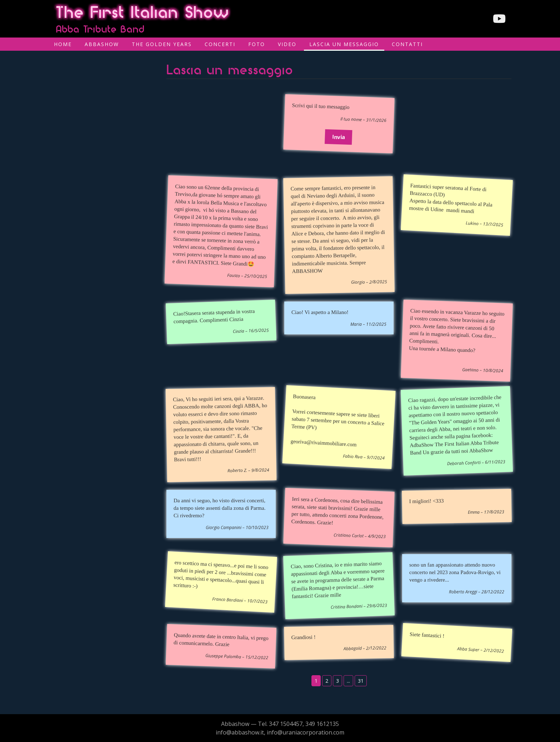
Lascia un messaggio (344, 44)
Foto (257, 44)
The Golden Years (162, 44)
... (348, 681)
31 (361, 681)
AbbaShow (102, 44)
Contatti (407, 44)
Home (63, 44)
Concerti (220, 44)
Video (287, 44)
